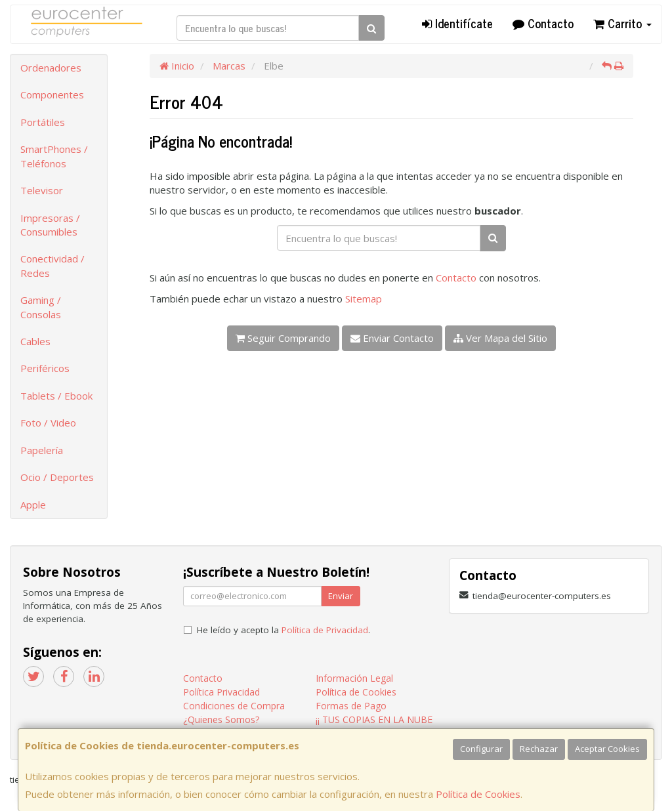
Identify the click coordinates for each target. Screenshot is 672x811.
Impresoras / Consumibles (50, 225)
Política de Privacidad (325, 630)
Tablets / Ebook (56, 396)
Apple (33, 505)
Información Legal (354, 678)
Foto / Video (48, 423)
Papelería (42, 450)
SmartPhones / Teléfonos (54, 156)
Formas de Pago (351, 706)
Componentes (52, 94)
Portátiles (43, 122)
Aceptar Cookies (607, 749)
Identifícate (457, 23)
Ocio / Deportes (57, 477)
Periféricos (45, 368)
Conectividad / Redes (52, 265)
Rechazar (539, 749)
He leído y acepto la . (283, 630)
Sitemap (364, 299)
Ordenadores (51, 68)
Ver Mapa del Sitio (500, 338)
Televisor (42, 190)
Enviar (341, 596)
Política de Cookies (478, 794)
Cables (35, 341)
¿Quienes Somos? (221, 719)
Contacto (543, 23)
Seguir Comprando (283, 338)
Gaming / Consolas (41, 307)
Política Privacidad (221, 692)
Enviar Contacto (392, 338)
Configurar (481, 749)
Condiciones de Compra (234, 706)
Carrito (622, 23)
